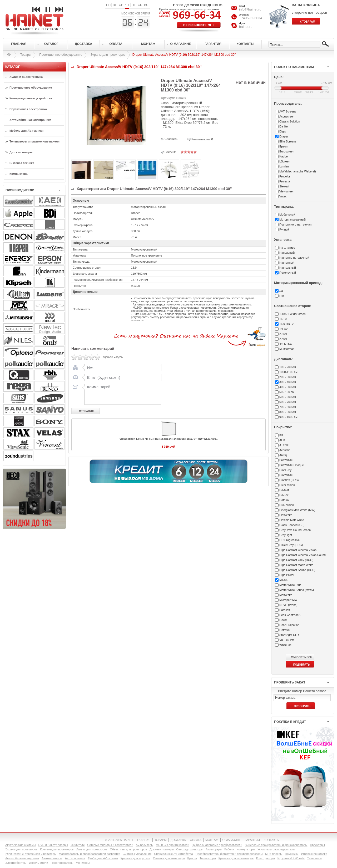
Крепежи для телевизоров (236, 858)
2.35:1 (283, 334)
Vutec (283, 196)
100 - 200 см (288, 367)
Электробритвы (16, 863)
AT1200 (284, 445)
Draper (284, 136)
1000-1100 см (288, 372)
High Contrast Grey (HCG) (296, 560)
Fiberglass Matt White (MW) (297, 510)
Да (281, 291)
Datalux (284, 500)
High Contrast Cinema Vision (298, 550)
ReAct (283, 620)
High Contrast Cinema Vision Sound (303, 555)
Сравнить (171, 139)
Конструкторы (266, 858)
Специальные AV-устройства (173, 854)
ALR (282, 440)
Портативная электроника (28, 109)
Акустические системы (20, 845)
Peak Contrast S (290, 615)
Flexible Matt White (292, 520)
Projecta (285, 181)
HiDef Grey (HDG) (291, 545)
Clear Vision (287, 485)
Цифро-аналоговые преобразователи (217, 845)
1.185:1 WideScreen (293, 314)
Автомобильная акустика (22, 858)
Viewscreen (287, 191)
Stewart (284, 186)
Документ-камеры (162, 849)
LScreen (285, 161)
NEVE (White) (288, 605)
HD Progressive (289, 540)
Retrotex (285, 630)
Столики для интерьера (169, 858)
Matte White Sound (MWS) (297, 590)
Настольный (288, 268)
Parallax (285, 610)
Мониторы (83, 863)
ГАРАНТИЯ (252, 840)
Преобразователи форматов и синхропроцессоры (229, 854)
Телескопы (314, 858)
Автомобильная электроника (30, 120)
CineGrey (285, 470)
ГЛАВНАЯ (144, 840)
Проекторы (317, 845)
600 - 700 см (288, 402)
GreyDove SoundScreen (295, 530)
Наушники (292, 854)
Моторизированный (293, 219)
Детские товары (21, 152)
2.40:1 (283, 339)
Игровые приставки (314, 854)
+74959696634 (251, 18)
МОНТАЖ (212, 840)
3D (281, 435)
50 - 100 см (287, 392)
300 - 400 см (288, 382)
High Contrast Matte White (296, 565)
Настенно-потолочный (294, 258)
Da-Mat (284, 490)
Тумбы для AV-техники (103, 858)
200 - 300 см (288, 377)
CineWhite (286, 475)
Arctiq (283, 455)
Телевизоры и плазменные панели (34, 141)
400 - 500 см (288, 387)
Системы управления (137, 854)
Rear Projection (289, 625)
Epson (283, 146)
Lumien (284, 166)
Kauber (284, 156)
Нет (282, 296)
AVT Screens (288, 111)
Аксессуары (214, 849)
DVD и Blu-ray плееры (53, 845)
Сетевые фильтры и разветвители (110, 845)
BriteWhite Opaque (292, 465)
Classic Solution (290, 121)
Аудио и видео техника (26, 77)
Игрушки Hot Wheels (291, 858)
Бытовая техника (22, 163)
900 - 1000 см (288, 417)
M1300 (284, 580)
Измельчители (39, 863)
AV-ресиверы (145, 845)
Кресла (192, 858)
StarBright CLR (289, 635)
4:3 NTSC (286, 344)
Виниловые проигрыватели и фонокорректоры (276, 845)
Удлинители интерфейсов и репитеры (31, 854)
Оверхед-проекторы (190, 849)
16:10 (283, 319)
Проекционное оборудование (61, 55)
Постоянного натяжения (295, 224)
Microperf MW (288, 600)
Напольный (287, 253)
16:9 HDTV (286, 324)
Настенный (287, 263)
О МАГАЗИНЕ (232, 840)
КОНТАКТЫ (272, 840)
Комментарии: (201, 139)
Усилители (77, 845)
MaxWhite (286, 595)
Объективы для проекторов (129, 849)
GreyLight (286, 535)
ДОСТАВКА (178, 840)
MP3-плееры (274, 854)
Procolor (285, 176)
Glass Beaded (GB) (292, 525)
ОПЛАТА (196, 840)
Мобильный (287, 215)
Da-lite (284, 126)
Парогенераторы (62, 863)
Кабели (229, 849)
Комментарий (122, 394)
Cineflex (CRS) (289, 480)
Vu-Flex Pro (287, 640)
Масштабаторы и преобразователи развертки (90, 854)
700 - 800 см (288, 407)
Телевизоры (208, 858)
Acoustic (285, 450)
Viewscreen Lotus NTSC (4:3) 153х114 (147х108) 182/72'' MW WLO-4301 (168, 439)
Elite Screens (288, 141)
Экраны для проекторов (108, 55)
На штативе (287, 248)
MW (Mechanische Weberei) (298, 171)
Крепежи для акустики (135, 858)
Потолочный (288, 273)
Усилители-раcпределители (276, 849)
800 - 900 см (288, 412)
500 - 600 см (288, 397)
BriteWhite (286, 460)
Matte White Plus (290, 585)
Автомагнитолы (52, 858)
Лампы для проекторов (92, 849)
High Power (287, 575)
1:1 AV (284, 329)
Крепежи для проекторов (57, 849)
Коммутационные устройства (31, 98)
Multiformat (286, 349)
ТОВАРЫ (161, 840)
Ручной (284, 229)
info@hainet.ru (250, 9)
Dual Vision (287, 505)
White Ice (285, 645)
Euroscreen (287, 151)
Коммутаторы (246, 849)
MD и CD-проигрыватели (172, 845)
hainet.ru (246, 27)
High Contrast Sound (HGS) (297, 570)
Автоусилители (75, 858)
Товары (26, 55)
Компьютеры (19, 174)
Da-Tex (284, 495)
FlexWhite (286, 515)
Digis (283, 131)
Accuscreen (287, 116)
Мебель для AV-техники (26, 131)
